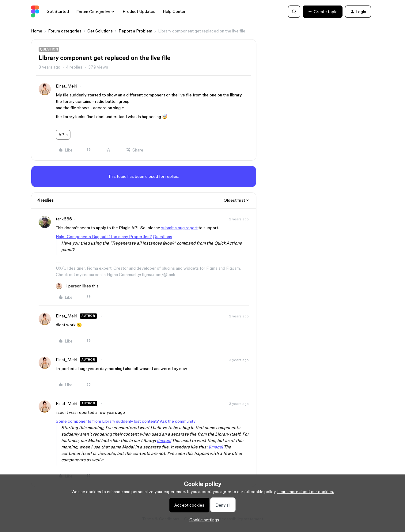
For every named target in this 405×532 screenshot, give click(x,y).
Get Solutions (100, 31)
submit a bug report (179, 228)
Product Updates (139, 11)
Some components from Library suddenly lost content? (107, 421)
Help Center (174, 11)
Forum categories (65, 31)
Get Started (58, 11)
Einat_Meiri (66, 86)
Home (37, 31)
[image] (164, 440)
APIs (63, 135)
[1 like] (77, 286)
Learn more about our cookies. (306, 492)
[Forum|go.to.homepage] (35, 12)
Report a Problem (135, 31)
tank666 (64, 219)
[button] (323, 12)
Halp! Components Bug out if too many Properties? (104, 237)
